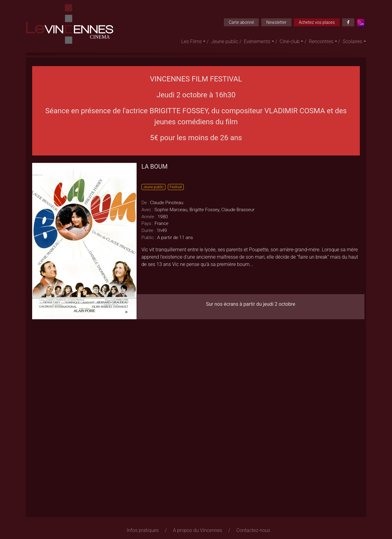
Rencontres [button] (321, 41)
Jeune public (225, 41)
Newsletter (276, 22)
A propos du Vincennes (198, 530)
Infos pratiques (143, 530)
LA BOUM (155, 167)
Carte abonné (241, 22)
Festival (176, 187)
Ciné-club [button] (290, 41)
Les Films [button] (192, 41)
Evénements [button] (257, 41)
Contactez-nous (253, 530)
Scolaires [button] (352, 41)
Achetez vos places (317, 22)
